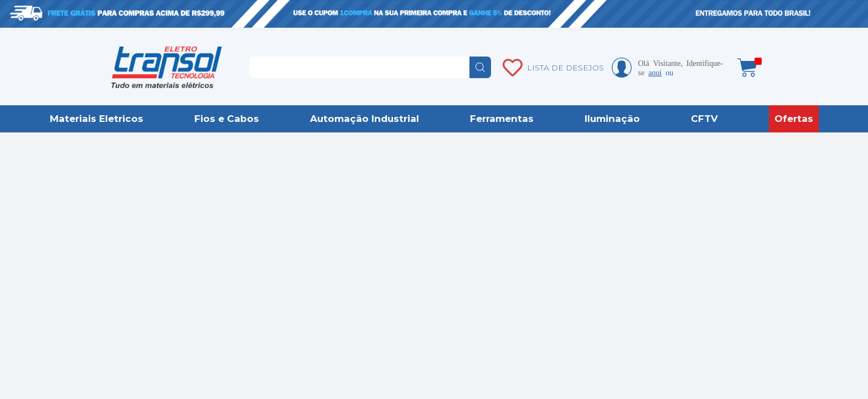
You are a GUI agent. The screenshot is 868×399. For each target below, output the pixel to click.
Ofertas (794, 119)
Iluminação (612, 119)
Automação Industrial (365, 119)
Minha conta (622, 68)
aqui (655, 72)
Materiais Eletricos (97, 119)
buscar (480, 67)
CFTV (704, 119)
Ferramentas (502, 119)
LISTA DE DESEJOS (565, 68)
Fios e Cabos (227, 119)
